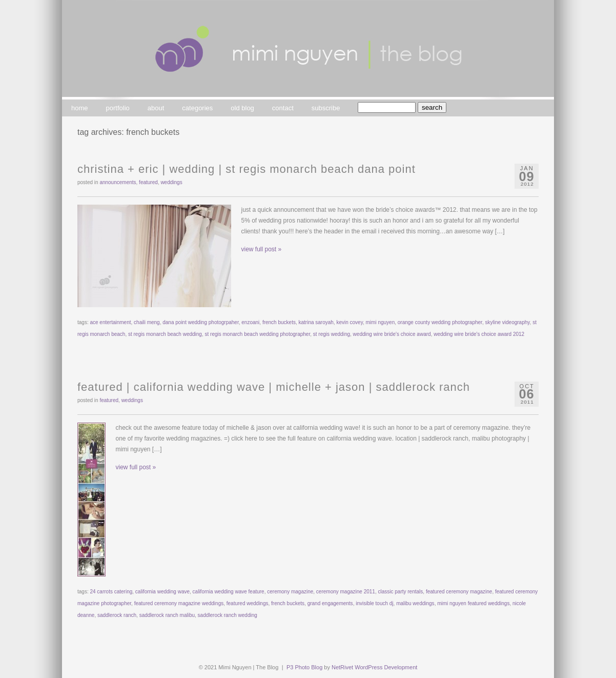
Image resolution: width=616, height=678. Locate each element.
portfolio (118, 108)
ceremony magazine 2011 (346, 592)
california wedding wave (162, 592)
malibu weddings (415, 603)
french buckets (279, 322)
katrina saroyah (316, 322)
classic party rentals (401, 592)
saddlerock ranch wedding (228, 615)
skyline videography (507, 322)
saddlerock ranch (117, 615)
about (156, 108)
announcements (118, 182)
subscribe (326, 108)
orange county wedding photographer (440, 322)
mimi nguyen (381, 322)
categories (197, 108)
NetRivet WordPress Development (374, 667)
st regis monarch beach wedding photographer (258, 334)
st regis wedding (332, 334)
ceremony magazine (290, 592)
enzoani (250, 322)
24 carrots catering (111, 592)
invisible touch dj (374, 603)
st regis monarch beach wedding (165, 334)
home (80, 108)
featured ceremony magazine (459, 592)
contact (283, 108)
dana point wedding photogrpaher (200, 322)
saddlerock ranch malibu (167, 615)
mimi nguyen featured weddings (473, 603)
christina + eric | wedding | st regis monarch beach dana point (247, 169)
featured (148, 182)
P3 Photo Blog (304, 667)
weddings (171, 182)
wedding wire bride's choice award (392, 334)
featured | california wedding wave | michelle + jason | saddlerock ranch (274, 387)
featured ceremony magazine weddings (179, 603)
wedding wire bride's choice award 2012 (479, 334)
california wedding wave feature (229, 592)
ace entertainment (110, 322)
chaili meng (147, 322)
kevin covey (350, 322)
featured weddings (248, 603)
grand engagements (330, 603)
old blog (242, 108)
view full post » (262, 249)
